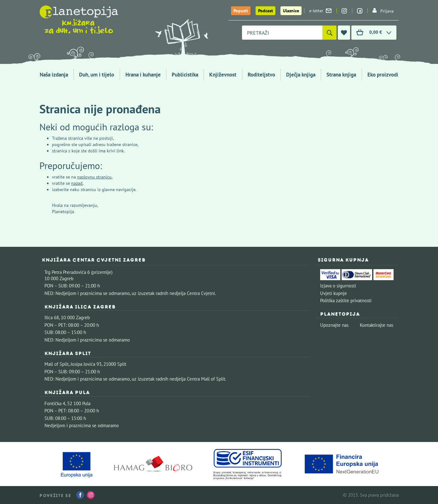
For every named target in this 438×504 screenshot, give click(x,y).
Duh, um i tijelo (97, 75)
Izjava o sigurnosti (338, 286)
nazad (77, 183)
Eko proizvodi (383, 75)
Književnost (223, 75)
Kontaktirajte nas (377, 325)
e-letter (320, 11)
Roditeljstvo (261, 75)
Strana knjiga (341, 75)
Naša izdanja (54, 75)
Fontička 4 (55, 403)
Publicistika (185, 75)
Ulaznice (291, 11)
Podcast (265, 11)
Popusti (241, 11)
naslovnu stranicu (94, 177)
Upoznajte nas (334, 325)
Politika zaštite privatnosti (346, 300)
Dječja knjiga (301, 75)
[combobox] (282, 33)
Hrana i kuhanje (143, 75)
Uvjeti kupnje (334, 293)
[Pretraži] (329, 33)
